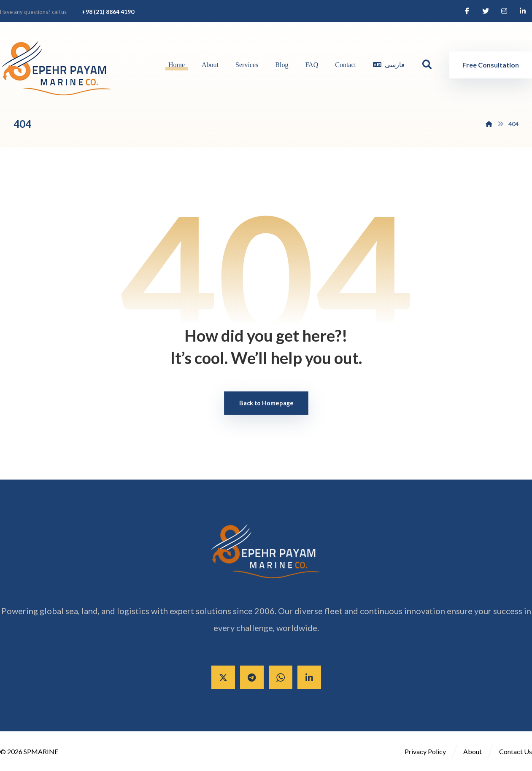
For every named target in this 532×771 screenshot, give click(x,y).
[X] (223, 677)
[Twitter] (486, 11)
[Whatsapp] (281, 677)
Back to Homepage (266, 403)
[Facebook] (467, 11)
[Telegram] (252, 677)
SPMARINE (41, 751)
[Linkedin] (523, 11)
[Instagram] (504, 11)
